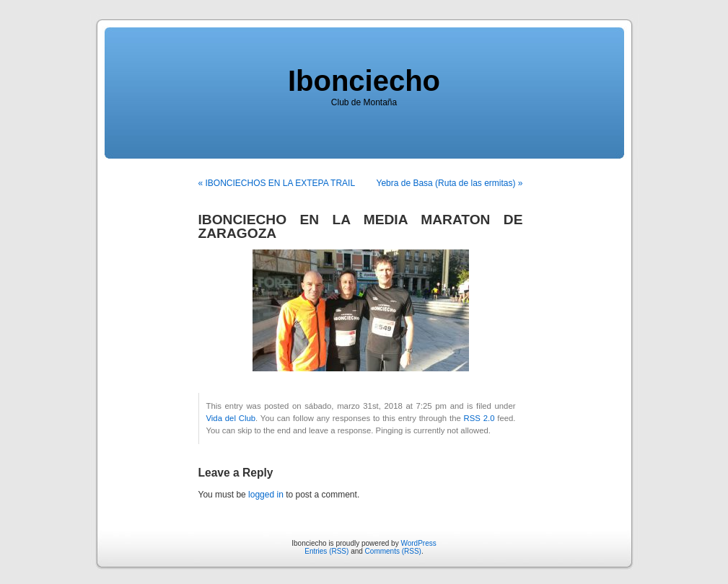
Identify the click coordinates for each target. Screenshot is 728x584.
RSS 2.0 (479, 418)
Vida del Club (231, 418)
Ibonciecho (364, 81)
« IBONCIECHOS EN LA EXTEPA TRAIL (277, 183)
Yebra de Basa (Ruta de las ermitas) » (450, 183)
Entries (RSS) (326, 551)
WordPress (418, 543)
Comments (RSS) (393, 551)
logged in (266, 495)
